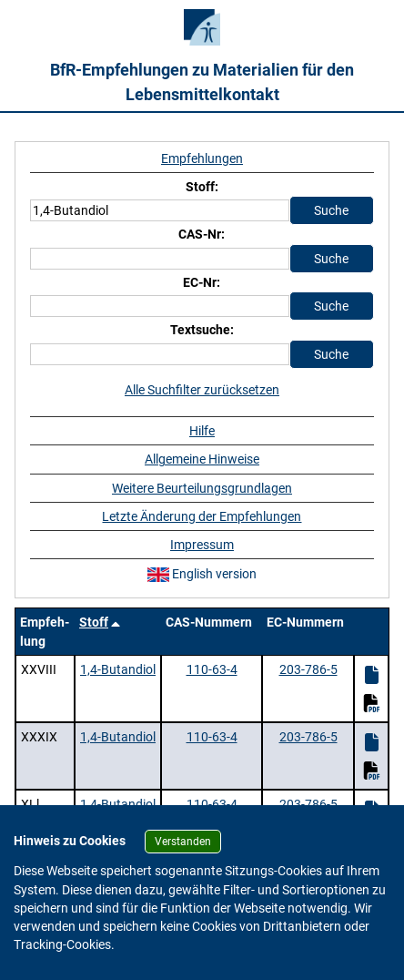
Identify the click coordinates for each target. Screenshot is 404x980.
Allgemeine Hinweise (202, 459)
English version (202, 574)
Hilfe (202, 431)
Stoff (94, 622)
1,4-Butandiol (118, 669)
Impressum (202, 545)
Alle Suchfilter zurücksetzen (202, 390)
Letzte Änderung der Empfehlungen (202, 516)
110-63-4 (212, 669)
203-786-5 (308, 669)
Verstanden (183, 842)
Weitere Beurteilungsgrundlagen (202, 488)
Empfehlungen (202, 158)
